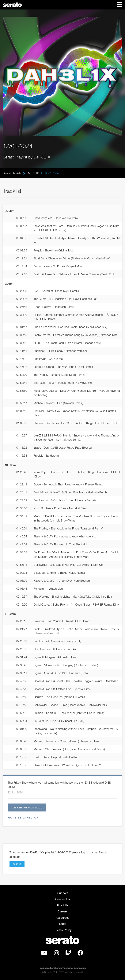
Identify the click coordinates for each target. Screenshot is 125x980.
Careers (63, 911)
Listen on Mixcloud (27, 807)
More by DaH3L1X (22, 817)
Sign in (17, 864)
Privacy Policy (63, 930)
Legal (63, 924)
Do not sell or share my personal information (63, 968)
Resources (63, 918)
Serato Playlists (12, 173)
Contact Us (63, 899)
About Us (63, 905)
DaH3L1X (33, 173)
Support (63, 893)
